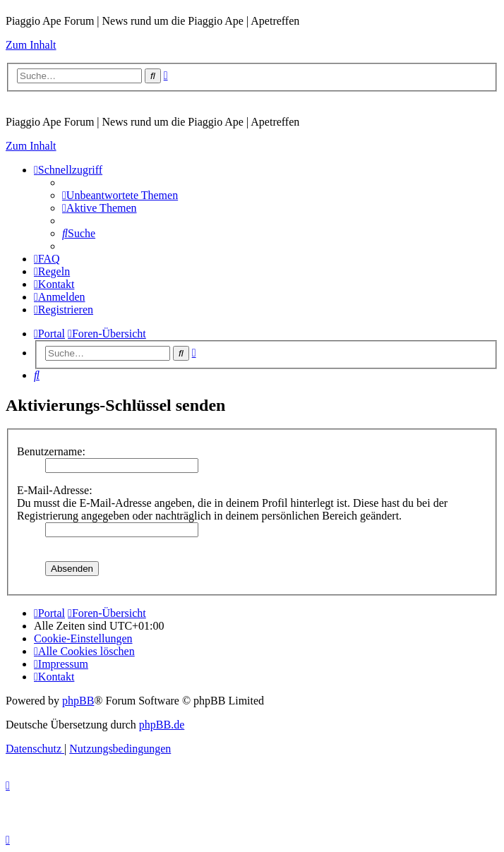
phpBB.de (162, 725)
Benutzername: (51, 451)
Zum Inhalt (31, 45)
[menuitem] (120, 195)
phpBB (78, 701)
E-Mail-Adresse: (55, 490)
